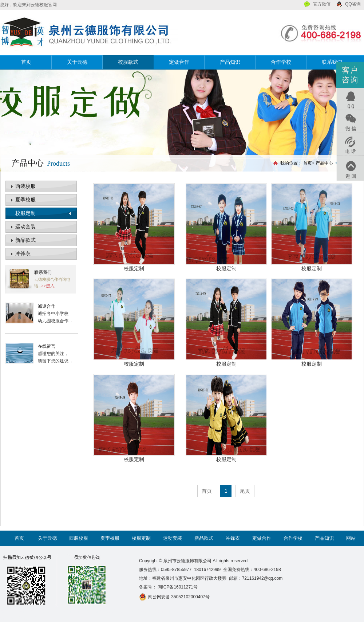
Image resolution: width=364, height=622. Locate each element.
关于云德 (77, 62)
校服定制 (25, 213)
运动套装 (25, 227)
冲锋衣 (23, 254)
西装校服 (25, 186)
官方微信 (322, 4)
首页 (26, 62)
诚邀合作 (47, 306)
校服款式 (128, 62)
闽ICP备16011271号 (177, 587)
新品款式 (25, 240)
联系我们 (332, 62)
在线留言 (47, 346)
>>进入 (48, 286)
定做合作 (179, 62)
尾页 (245, 491)
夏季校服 (25, 200)
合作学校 (281, 62)
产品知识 (230, 62)
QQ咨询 (353, 4)
